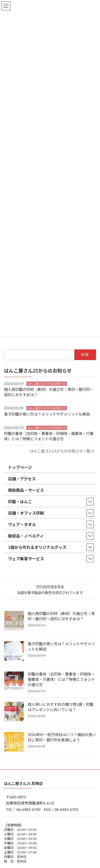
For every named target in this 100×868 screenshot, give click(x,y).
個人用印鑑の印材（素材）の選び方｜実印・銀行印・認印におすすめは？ (61, 616)
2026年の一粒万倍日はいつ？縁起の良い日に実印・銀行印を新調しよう (62, 737)
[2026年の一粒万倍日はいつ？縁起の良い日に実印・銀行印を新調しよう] (14, 742)
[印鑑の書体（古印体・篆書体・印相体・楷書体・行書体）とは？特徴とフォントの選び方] (14, 682)
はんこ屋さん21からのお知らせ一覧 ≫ (62, 451)
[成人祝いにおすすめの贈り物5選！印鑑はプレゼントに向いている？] (14, 712)
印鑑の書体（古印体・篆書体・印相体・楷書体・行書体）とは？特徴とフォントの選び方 (61, 679)
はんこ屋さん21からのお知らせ (47, 384)
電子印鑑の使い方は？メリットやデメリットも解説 (47, 414)
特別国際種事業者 (50, 587)
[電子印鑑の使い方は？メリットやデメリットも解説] (14, 651)
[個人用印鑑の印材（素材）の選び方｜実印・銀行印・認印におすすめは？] (14, 621)
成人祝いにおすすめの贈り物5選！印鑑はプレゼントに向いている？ (61, 707)
